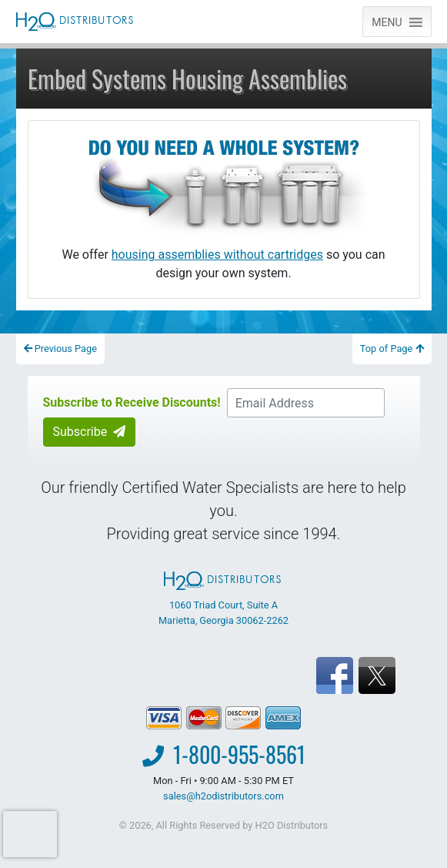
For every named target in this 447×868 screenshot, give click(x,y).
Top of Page (392, 349)
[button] (387, 22)
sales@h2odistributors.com (223, 796)
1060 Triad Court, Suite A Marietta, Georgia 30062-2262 (223, 598)
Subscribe (90, 432)
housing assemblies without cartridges (217, 255)
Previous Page (61, 349)
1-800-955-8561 (239, 754)
